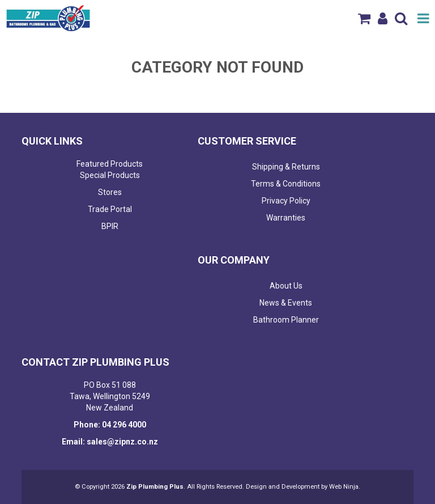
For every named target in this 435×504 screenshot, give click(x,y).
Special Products (110, 175)
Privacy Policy (286, 201)
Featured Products (110, 164)
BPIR (110, 226)
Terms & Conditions (286, 184)
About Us (286, 286)
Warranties (286, 218)
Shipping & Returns (286, 167)
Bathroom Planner (286, 320)
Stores (110, 192)
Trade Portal (110, 209)
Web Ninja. (345, 487)
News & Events (286, 303)
